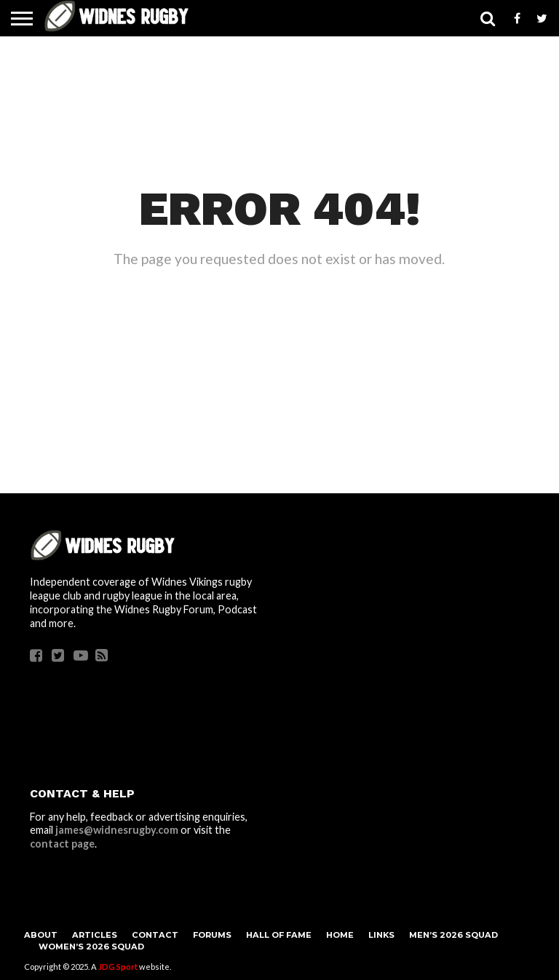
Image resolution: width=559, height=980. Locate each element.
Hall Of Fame (279, 935)
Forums (212, 935)
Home (340, 935)
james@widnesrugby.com (117, 830)
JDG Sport (118, 967)
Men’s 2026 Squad (453, 935)
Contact (155, 935)
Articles (95, 935)
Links (381, 935)
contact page (62, 844)
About (41, 935)
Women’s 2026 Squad (91, 947)
